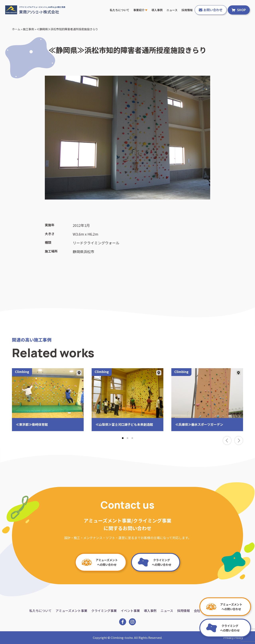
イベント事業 (130, 611)
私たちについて (120, 10)
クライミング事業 (104, 611)
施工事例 (28, 29)
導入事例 (157, 10)
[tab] (123, 438)
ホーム (16, 29)
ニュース (172, 10)
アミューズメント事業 (71, 611)
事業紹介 (140, 10)
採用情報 (187, 10)
